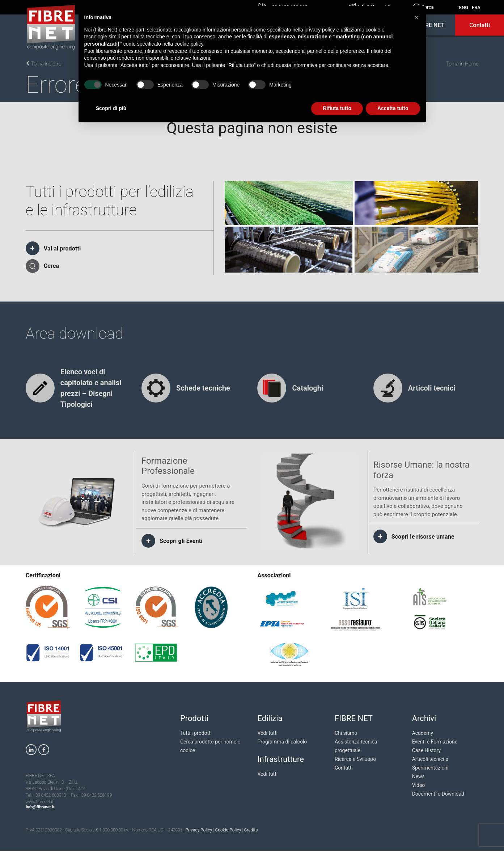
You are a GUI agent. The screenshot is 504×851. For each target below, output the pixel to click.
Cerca (52, 266)
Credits (251, 830)
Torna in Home (462, 64)
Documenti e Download (438, 794)
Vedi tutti (267, 733)
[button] (416, 17)
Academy (423, 733)
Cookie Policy (228, 830)
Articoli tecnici (432, 388)
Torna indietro (43, 64)
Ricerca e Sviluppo (355, 759)
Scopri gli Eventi (181, 541)
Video (419, 785)
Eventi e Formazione (435, 742)
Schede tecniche (203, 388)
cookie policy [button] (189, 44)
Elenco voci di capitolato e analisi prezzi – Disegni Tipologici (91, 388)
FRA (476, 7)
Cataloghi (308, 388)
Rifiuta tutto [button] (337, 108)
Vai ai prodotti (62, 248)
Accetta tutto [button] (393, 108)
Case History (426, 750)
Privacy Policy (199, 830)
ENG (464, 7)
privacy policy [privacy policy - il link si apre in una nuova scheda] (320, 30)
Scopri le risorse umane (423, 537)
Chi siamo (346, 733)
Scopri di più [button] (111, 108)
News (418, 776)
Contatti (480, 25)
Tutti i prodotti (196, 733)
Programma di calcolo (282, 742)
